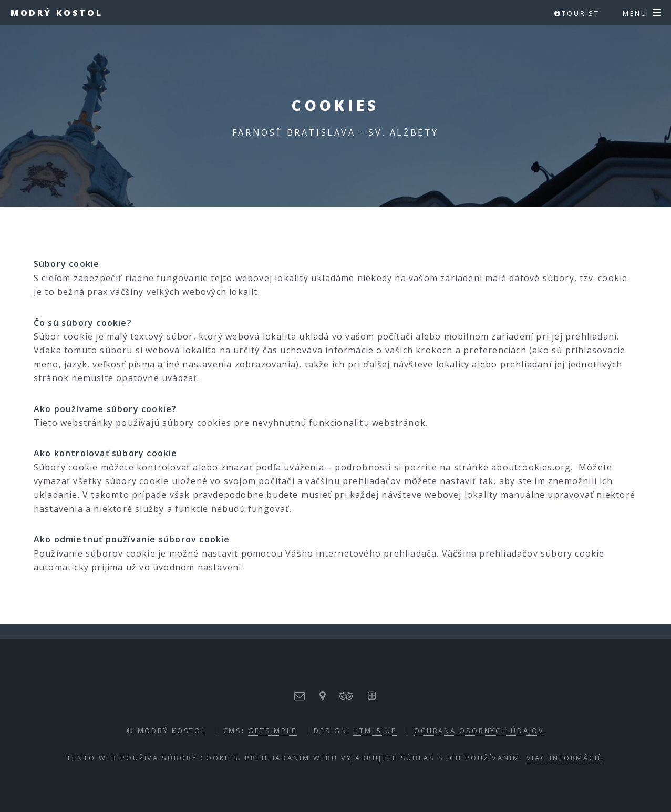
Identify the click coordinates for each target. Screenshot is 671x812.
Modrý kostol (56, 13)
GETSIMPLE (272, 731)
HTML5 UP (375, 731)
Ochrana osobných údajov (479, 731)
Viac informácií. (565, 758)
